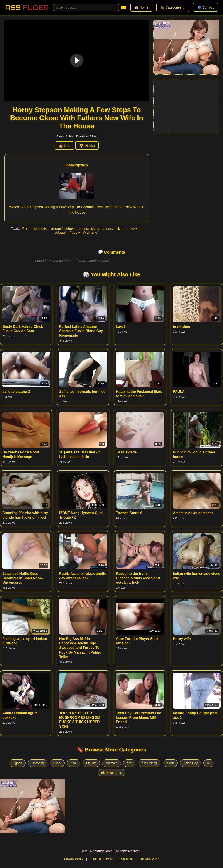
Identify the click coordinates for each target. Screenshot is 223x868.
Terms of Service (101, 859)
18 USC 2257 (150, 859)
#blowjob (134, 229)
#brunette (40, 229)
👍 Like (64, 146)
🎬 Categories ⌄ (173, 7)
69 (209, 763)
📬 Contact (205, 7)
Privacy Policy (73, 859)
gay (129, 763)
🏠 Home (141, 7)
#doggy (61, 232)
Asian (170, 763)
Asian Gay (191, 763)
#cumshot (91, 232)
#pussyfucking (114, 229)
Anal (74, 763)
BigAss (17, 763)
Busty (57, 763)
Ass (27, 8)
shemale (112, 763)
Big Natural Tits (112, 773)
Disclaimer (127, 859)
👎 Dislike (87, 146)
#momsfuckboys (63, 229)
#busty (75, 232)
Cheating (38, 763)
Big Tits (91, 763)
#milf (26, 229)
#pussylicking (90, 229)
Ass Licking (149, 763)
